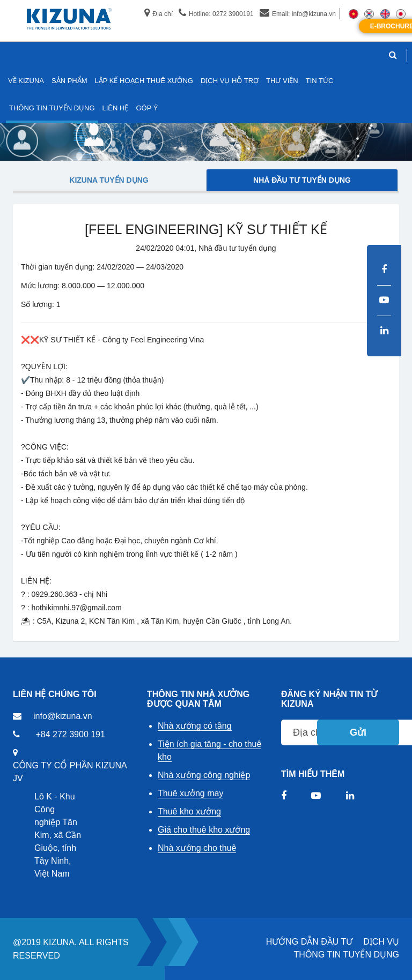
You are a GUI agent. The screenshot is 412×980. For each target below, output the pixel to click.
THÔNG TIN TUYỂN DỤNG (347, 955)
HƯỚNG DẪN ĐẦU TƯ (310, 942)
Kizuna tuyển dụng (109, 180)
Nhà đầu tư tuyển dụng (302, 180)
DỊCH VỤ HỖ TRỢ (230, 81)
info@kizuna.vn (63, 716)
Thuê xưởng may (190, 793)
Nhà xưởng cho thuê (197, 848)
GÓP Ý (147, 108)
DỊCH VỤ (381, 942)
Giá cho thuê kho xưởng (204, 830)
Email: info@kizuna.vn (298, 14)
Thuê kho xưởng (189, 811)
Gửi (358, 732)
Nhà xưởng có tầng (195, 726)
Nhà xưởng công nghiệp (204, 775)
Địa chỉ (158, 14)
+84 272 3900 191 (70, 734)
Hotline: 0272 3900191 (216, 14)
